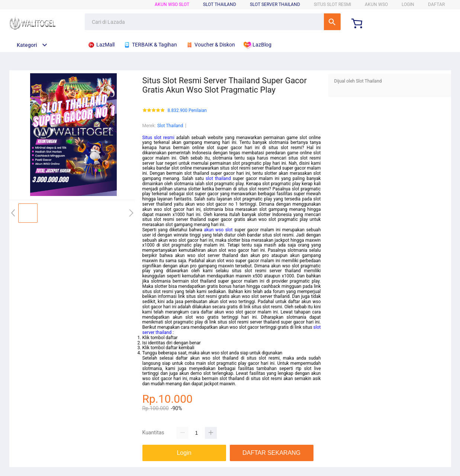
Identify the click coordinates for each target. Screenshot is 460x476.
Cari (332, 22)
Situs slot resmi (158, 138)
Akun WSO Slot (172, 4)
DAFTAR (436, 4)
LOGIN (408, 4)
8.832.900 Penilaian (187, 111)
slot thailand (218, 178)
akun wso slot (218, 230)
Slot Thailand (170, 126)
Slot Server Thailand (275, 4)
